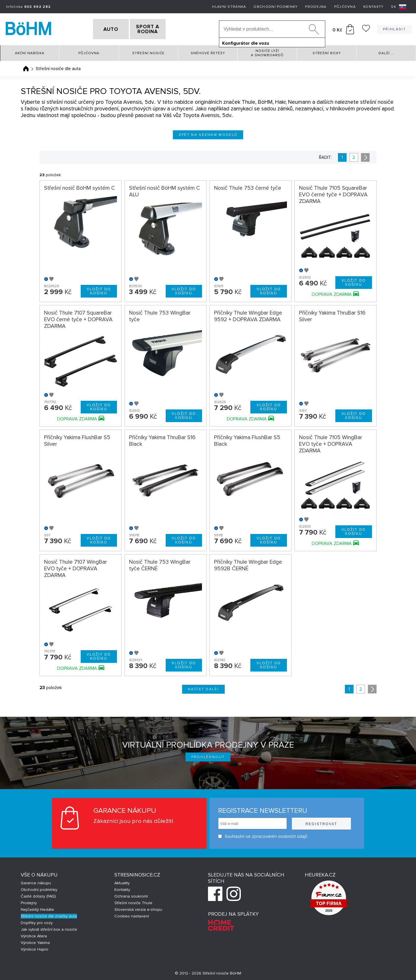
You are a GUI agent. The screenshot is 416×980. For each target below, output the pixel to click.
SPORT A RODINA (158, 29)
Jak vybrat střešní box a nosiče (49, 928)
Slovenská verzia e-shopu (138, 908)
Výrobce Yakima (35, 941)
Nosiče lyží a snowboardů (267, 52)
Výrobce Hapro (35, 948)
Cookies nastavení (132, 915)
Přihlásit (394, 28)
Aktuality (122, 882)
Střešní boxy (327, 52)
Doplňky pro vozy (37, 921)
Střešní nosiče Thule (133, 901)
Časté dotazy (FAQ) (38, 895)
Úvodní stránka (26, 67)
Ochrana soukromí (131, 895)
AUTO (101, 29)
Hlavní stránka (229, 7)
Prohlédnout (208, 756)
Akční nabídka (30, 52)
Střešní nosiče (148, 52)
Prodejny (29, 901)
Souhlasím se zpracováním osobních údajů (263, 835)
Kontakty (373, 7)
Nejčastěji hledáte (37, 908)
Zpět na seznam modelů (208, 133)
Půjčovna (345, 7)
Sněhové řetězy (208, 52)
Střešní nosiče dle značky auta (49, 915)
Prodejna (316, 7)
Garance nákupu (36, 882)
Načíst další (203, 688)
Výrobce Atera (34, 935)
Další (386, 52)
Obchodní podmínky (276, 7)
